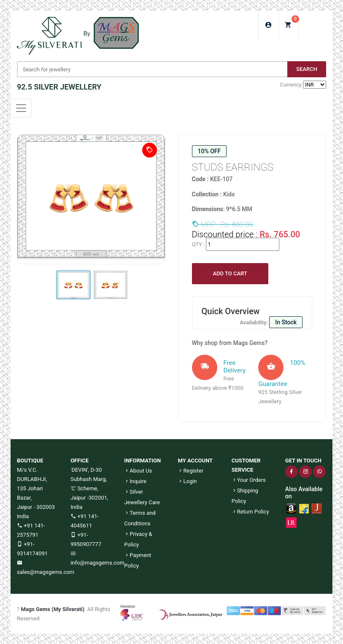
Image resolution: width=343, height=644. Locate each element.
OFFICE (80, 461)
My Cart (292, 22)
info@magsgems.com (97, 563)
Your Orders (249, 480)
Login (187, 481)
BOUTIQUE (30, 461)
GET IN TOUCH (303, 461)
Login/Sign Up (269, 25)
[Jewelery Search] (152, 69)
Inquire (135, 481)
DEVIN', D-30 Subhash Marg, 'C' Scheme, (89, 479)
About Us (138, 471)
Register (190, 471)
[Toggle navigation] (21, 108)
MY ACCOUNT (195, 461)
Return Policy (250, 512)
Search (307, 69)
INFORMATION (142, 461)
